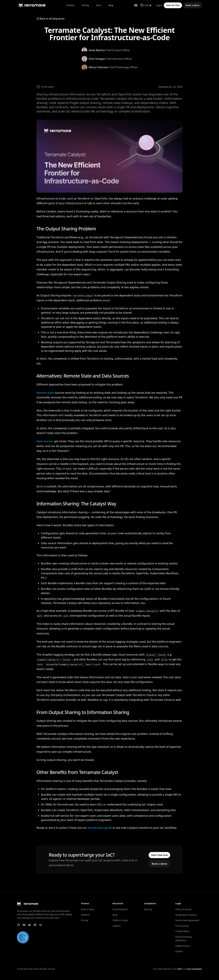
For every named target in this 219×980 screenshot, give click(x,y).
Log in (159, 5)
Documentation (120, 909)
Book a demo (193, 5)
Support (117, 926)
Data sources (45, 441)
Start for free (173, 5)
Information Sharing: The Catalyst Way (76, 504)
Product (70, 5)
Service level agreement (187, 920)
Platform (85, 915)
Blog (111, 5)
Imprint (179, 951)
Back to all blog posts (50, 19)
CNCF (180, 969)
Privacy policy (182, 926)
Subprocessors (183, 946)
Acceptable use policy (186, 915)
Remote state (45, 393)
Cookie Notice (182, 931)
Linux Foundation (194, 969)
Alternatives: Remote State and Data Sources (83, 376)
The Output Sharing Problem (66, 229)
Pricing (85, 5)
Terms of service (183, 909)
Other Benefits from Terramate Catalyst (77, 772)
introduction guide (100, 828)
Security (148, 909)
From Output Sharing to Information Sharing (83, 712)
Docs (99, 5)
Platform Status (120, 920)
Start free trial (159, 855)
